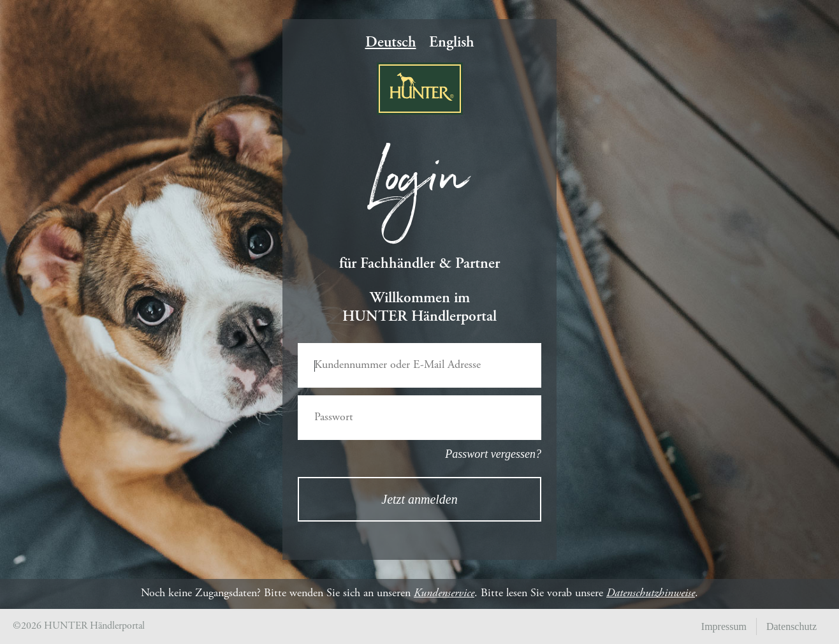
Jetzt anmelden (419, 499)
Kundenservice (444, 594)
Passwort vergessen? (493, 454)
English (452, 43)
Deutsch (391, 43)
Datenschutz (792, 626)
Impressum (724, 626)
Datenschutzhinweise (651, 594)
